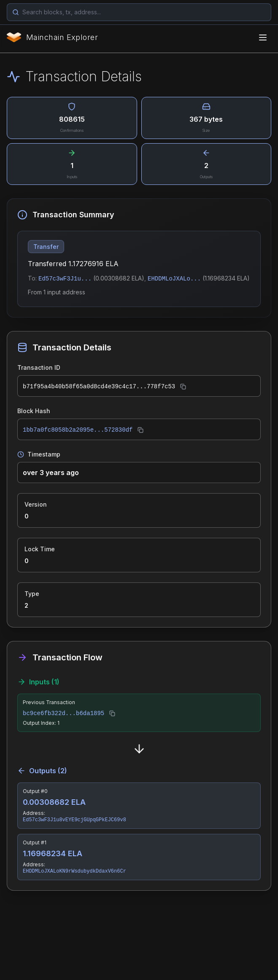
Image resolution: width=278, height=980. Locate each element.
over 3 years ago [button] (51, 473)
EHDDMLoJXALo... (174, 279)
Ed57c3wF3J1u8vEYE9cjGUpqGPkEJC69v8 (74, 820)
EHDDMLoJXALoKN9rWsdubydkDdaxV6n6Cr (74, 871)
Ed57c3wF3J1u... (65, 279)
